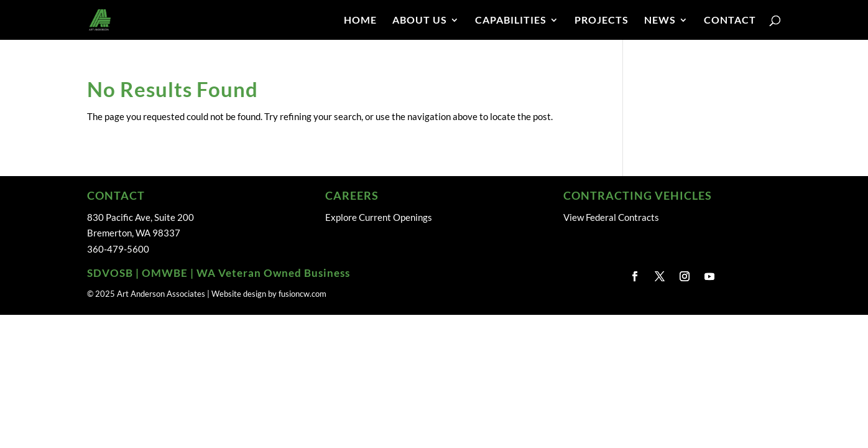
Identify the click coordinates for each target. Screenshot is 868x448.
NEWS (660, 21)
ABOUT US (420, 21)
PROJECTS (602, 21)
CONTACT (730, 21)
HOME (360, 21)
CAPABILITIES (511, 21)
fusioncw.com (302, 294)
